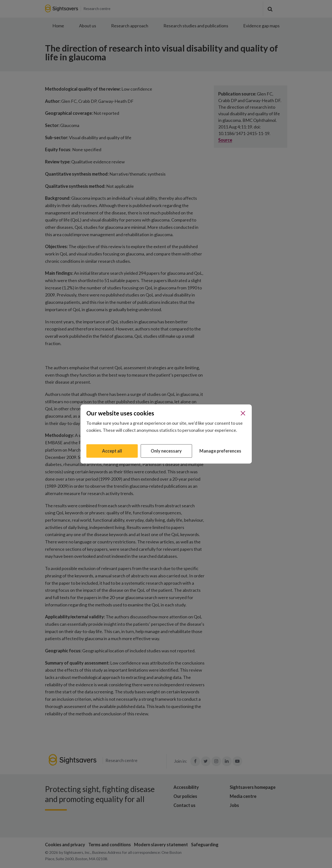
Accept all (112, 451)
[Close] (243, 413)
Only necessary (166, 451)
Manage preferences (220, 451)
